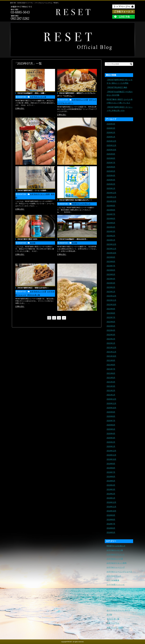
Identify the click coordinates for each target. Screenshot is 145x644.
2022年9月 (111, 309)
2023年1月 (111, 292)
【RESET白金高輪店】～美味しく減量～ (31, 93)
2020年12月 (111, 399)
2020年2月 (111, 442)
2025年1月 (111, 188)
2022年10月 (111, 305)
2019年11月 (111, 455)
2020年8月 (111, 416)
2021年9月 (111, 360)
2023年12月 (111, 244)
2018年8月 (111, 520)
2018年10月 (111, 511)
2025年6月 (111, 167)
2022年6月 (111, 322)
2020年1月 (111, 446)
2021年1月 (111, 395)
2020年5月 (111, 429)
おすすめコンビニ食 (38, 97)
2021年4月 (111, 382)
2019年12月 (111, 451)
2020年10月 (111, 408)
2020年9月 (111, 412)
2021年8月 (111, 365)
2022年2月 (111, 339)
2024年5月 (111, 223)
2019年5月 (111, 481)
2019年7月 (111, 472)
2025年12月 (111, 141)
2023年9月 (111, 257)
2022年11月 (111, 300)
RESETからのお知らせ (81, 204)
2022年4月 (111, 330)
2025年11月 (111, 145)
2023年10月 (111, 253)
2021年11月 (111, 352)
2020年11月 (111, 403)
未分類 (33, 243)
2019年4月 (111, 485)
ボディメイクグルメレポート (118, 610)
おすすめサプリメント (116, 554)
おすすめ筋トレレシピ (116, 585)
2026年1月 (111, 137)
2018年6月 (111, 528)
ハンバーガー (112, 606)
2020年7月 (111, 421)
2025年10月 (111, 150)
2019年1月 (111, 498)
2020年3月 (111, 438)
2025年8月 (111, 158)
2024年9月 (111, 206)
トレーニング (112, 597)
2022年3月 (111, 335)
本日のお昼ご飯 (34, 295)
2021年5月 (111, 378)
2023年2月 (111, 287)
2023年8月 (111, 262)
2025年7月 (111, 163)
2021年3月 (111, 386)
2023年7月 (111, 266)
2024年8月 (111, 210)
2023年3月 (111, 283)
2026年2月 (111, 133)
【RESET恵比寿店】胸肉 (117, 87)
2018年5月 (111, 532)
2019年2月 (111, 494)
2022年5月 (111, 326)
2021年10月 (111, 356)
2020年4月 (111, 434)
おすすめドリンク (114, 576)
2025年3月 (111, 180)
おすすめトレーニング (116, 567)
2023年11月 (111, 249)
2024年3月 (111, 231)
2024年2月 (111, 236)
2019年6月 (111, 477)
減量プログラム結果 (115, 628)
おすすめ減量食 (113, 580)
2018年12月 (111, 502)
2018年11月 (111, 507)
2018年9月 (111, 515)
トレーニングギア (114, 602)
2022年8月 (111, 313)
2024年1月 (111, 240)
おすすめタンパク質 (80, 100)
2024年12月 (111, 193)
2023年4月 (111, 279)
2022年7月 (111, 317)
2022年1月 (111, 343)
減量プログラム (113, 623)
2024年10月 (111, 201)
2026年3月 (111, 128)
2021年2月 (111, 391)
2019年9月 (111, 464)
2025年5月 (111, 171)
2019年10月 (111, 459)
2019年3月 (111, 489)
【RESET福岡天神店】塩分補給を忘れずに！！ (76, 200)
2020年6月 (111, 425)
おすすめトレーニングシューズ (119, 572)
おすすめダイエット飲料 (40, 194)
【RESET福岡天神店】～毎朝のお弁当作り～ (33, 288)
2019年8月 (111, 468)
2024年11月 (111, 197)
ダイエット (111, 593)
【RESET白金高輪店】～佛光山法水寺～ (73, 239)
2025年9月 (111, 154)
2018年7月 (111, 524)
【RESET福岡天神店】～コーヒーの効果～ (32, 190)
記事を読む (20, 108)
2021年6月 (111, 373)
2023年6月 (111, 270)
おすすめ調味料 (113, 589)
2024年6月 (111, 219)
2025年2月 (111, 184)
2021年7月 (111, 369)
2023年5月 (111, 274)
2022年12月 (111, 296)
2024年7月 (111, 214)
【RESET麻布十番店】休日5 (27, 239)
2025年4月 (111, 176)
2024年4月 (111, 227)
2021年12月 (111, 348)
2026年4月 (111, 124)
